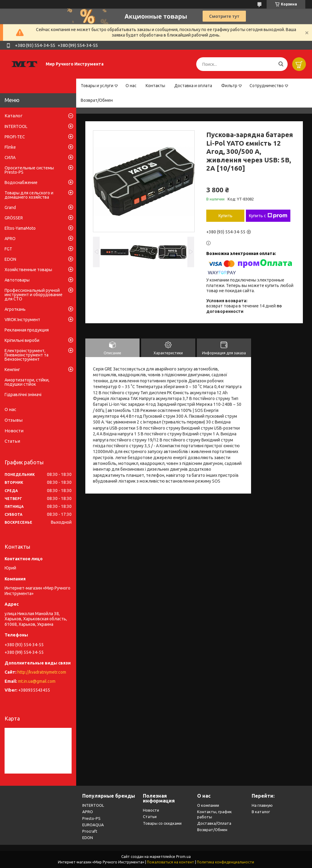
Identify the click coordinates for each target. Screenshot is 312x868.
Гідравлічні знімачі (23, 395)
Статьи (12, 441)
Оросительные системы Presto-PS (29, 170)
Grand (10, 207)
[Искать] (281, 64)
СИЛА (10, 158)
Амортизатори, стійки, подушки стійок (27, 382)
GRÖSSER (14, 218)
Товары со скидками (162, 823)
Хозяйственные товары (28, 270)
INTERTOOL (16, 126)
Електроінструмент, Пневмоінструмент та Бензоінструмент (27, 355)
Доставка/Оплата (214, 823)
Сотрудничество (267, 86)
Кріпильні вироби (22, 340)
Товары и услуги (97, 86)
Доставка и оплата (193, 86)
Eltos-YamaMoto (20, 228)
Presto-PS (91, 818)
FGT (8, 249)
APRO (10, 239)
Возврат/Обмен (97, 100)
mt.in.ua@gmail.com (37, 681)
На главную (262, 805)
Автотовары (17, 280)
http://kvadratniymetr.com (42, 672)
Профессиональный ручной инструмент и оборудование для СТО (34, 295)
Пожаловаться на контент (170, 862)
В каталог (261, 812)
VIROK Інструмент (22, 320)
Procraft (90, 831)
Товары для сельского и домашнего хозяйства (29, 195)
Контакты (155, 86)
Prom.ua (183, 857)
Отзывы (14, 420)
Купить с (268, 216)
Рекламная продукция (27, 330)
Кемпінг (12, 370)
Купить (225, 216)
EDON (10, 259)
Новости (14, 431)
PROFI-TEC (15, 137)
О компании (208, 805)
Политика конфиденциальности (225, 862)
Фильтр (229, 86)
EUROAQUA (93, 825)
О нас (131, 86)
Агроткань (15, 309)
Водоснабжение (21, 182)
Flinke (10, 147)
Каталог (14, 116)
